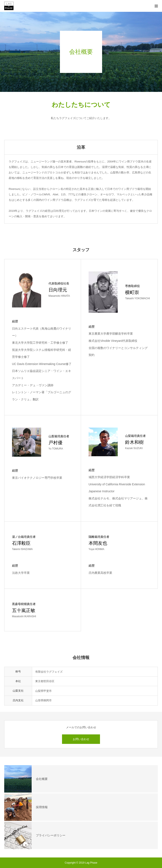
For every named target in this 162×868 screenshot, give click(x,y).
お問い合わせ (81, 739)
